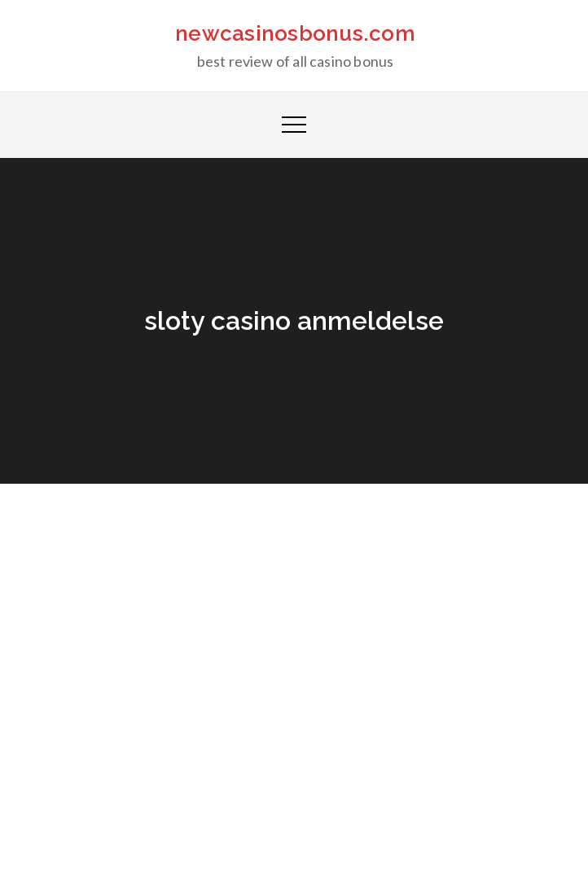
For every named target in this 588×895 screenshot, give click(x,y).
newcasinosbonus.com (295, 33)
